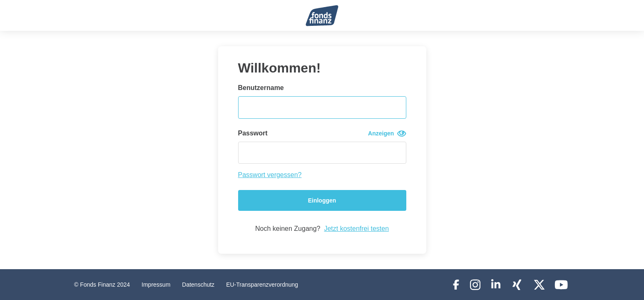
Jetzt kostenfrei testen (356, 229)
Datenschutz (198, 285)
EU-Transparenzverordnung (262, 285)
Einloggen (322, 200)
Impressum (156, 285)
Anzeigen (387, 134)
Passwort (322, 134)
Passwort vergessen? (270, 175)
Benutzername (261, 88)
